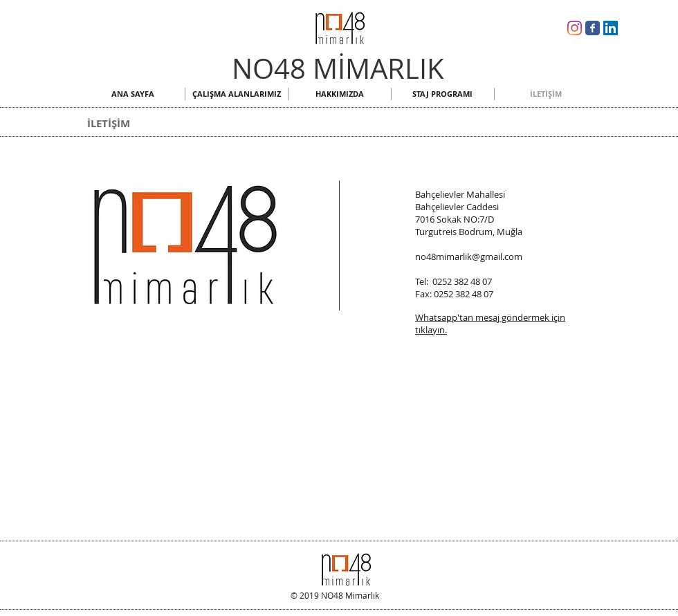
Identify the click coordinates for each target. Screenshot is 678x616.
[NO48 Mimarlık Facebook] (593, 28)
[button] (237, 94)
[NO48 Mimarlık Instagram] (575, 28)
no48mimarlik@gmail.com (469, 256)
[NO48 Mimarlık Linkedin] (611, 28)
